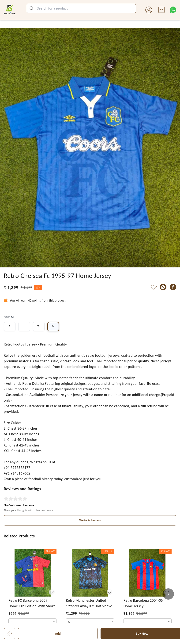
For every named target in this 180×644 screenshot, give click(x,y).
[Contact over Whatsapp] (173, 10)
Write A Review (90, 520)
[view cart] (161, 10)
